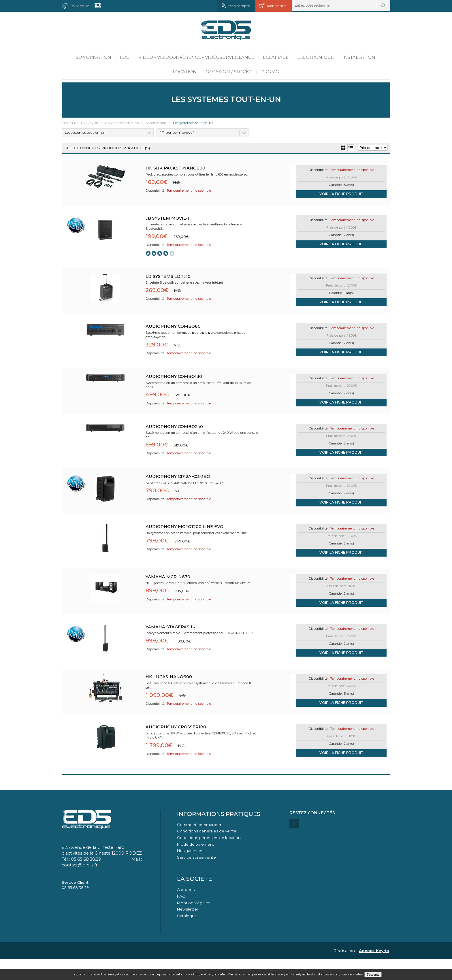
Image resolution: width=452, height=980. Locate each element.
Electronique (316, 57)
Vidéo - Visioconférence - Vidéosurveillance (196, 57)
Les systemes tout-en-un (85, 132)
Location (185, 72)
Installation (359, 57)
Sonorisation (94, 57)
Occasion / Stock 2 (229, 72)
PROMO (270, 72)
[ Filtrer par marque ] (177, 132)
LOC (125, 57)
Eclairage (276, 57)
